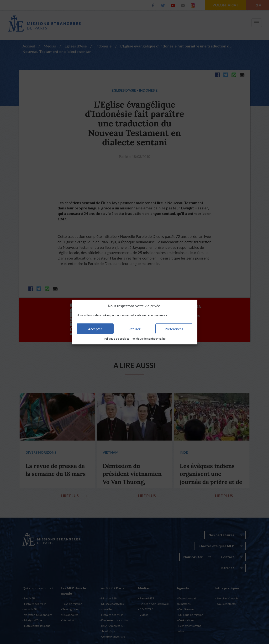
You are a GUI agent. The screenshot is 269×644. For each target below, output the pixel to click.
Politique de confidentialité (148, 339)
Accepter (95, 329)
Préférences (174, 329)
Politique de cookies (116, 339)
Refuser (134, 329)
